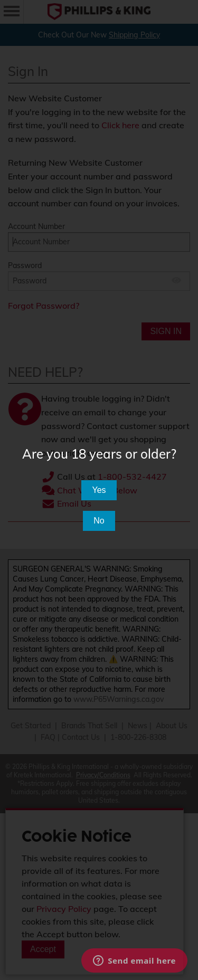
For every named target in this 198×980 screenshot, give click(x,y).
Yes (99, 490)
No (99, 521)
